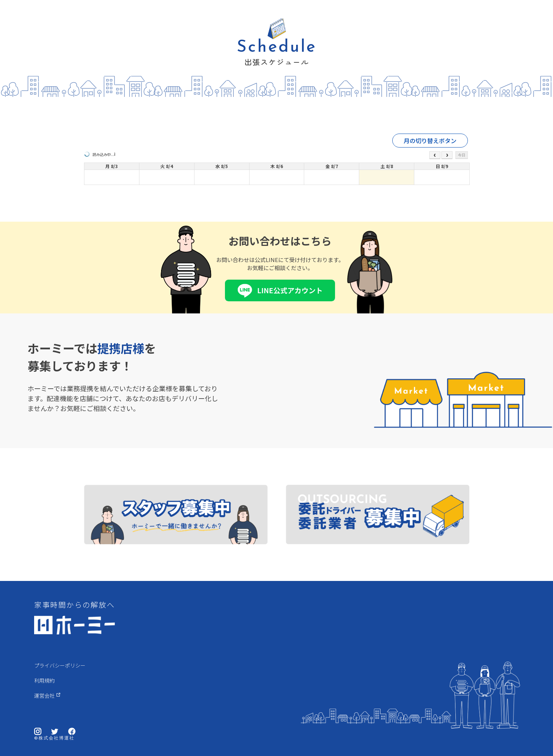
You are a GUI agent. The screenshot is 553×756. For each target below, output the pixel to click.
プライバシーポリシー (60, 665)
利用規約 (44, 680)
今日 (462, 155)
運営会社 (44, 695)
